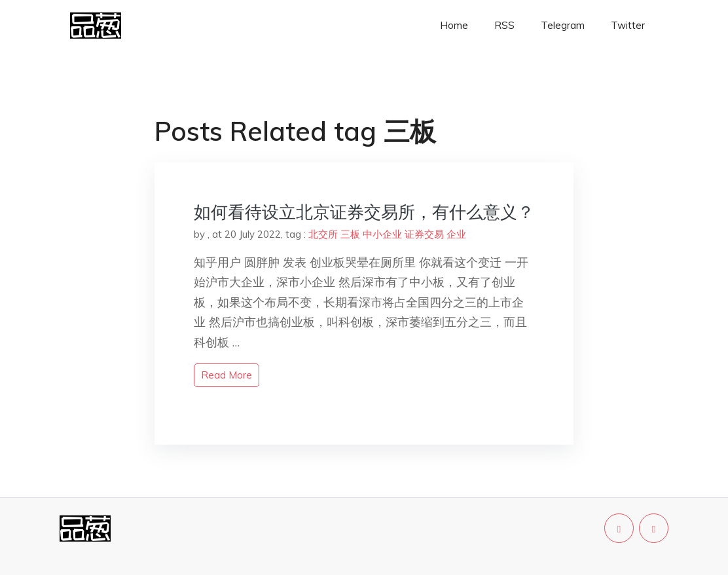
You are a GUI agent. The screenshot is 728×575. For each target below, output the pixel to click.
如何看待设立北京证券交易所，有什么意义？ (364, 212)
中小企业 (382, 234)
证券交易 (424, 234)
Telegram (563, 25)
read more (227, 375)
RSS (504, 25)
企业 (456, 234)
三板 (350, 234)
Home (454, 25)
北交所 (323, 234)
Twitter (628, 25)
